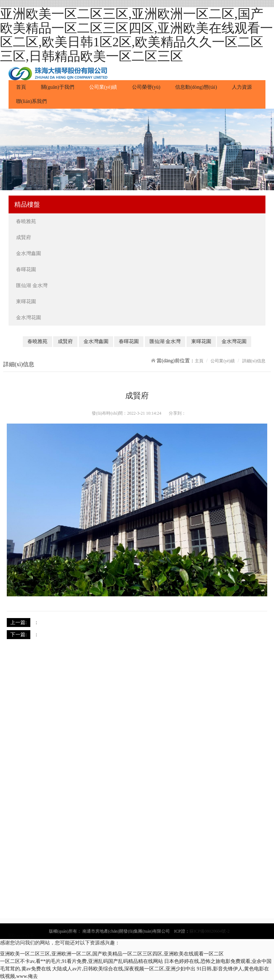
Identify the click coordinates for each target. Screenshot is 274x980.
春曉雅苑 (27, 221)
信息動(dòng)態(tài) (196, 87)
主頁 (199, 361)
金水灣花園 (29, 318)
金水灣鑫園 (29, 253)
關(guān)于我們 (58, 87)
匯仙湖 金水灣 (32, 286)
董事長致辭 (20, 833)
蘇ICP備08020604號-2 (210, 931)
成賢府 (24, 237)
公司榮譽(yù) (146, 87)
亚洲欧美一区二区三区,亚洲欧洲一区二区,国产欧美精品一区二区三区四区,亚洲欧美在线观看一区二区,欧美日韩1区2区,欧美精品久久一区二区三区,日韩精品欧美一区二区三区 (136, 35)
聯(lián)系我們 (31, 101)
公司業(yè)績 (103, 87)
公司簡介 (18, 824)
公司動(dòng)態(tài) (28, 952)
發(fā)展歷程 (21, 841)
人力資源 (242, 87)
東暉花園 (27, 302)
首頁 (25, 87)
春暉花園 (27, 269)
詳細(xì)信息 (254, 361)
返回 (262, 622)
